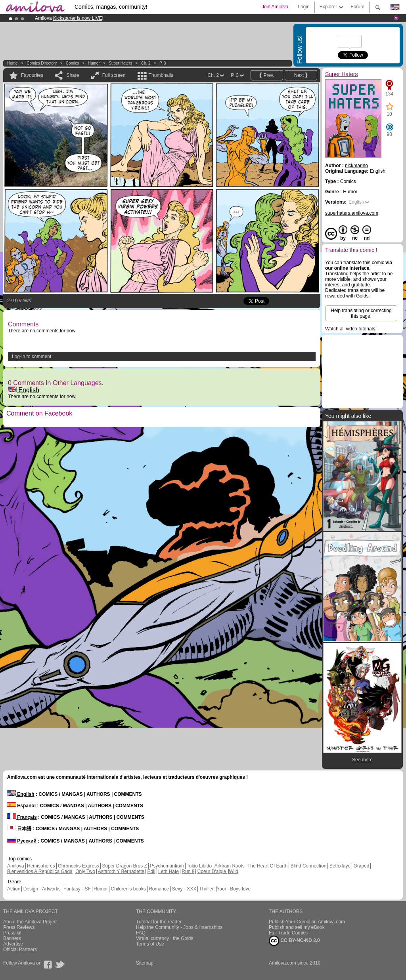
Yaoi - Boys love (234, 889)
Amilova (16, 866)
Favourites (32, 75)
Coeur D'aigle (213, 871)
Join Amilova (275, 7)
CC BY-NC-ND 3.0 (294, 941)
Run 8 (188, 871)
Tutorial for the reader (159, 922)
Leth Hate (169, 871)
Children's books (128, 889)
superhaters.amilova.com (352, 213)
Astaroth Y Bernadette (121, 871)
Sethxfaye (340, 866)
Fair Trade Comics (288, 933)
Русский (22, 841)
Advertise (13, 944)
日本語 (19, 829)
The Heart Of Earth (267, 866)
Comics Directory (42, 63)
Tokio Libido (199, 866)
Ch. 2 (146, 63)
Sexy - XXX (184, 889)
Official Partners (20, 949)
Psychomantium (167, 866)
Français (22, 817)
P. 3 (163, 63)
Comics (72, 63)
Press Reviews (19, 927)
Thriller (207, 889)
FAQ (141, 933)
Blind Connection (309, 866)
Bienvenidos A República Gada (40, 871)
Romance (159, 889)
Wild (233, 871)
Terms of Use (150, 944)
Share (73, 75)
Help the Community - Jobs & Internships (179, 927)
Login (304, 7)
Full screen (114, 75)
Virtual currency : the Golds (165, 938)
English (24, 390)
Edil (151, 871)
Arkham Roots (230, 866)
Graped (361, 866)
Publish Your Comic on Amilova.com (307, 922)
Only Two (85, 871)
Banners (12, 938)
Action (14, 889)
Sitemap (145, 963)
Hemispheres (41, 866)
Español (21, 806)
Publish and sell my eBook (297, 927)
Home (12, 63)
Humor (94, 63)
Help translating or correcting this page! (361, 313)
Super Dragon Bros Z (124, 866)
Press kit (12, 933)
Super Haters (120, 63)
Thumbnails (161, 75)
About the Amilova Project (30, 922)
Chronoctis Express (79, 866)
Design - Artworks (42, 889)
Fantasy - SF (77, 889)
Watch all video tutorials (350, 329)
